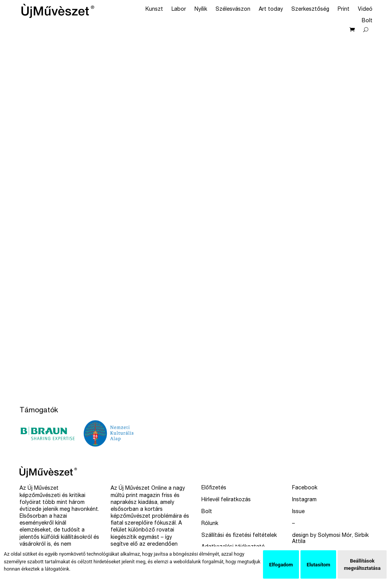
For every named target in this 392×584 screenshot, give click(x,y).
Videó (365, 10)
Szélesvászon (233, 10)
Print (344, 10)
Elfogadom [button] (281, 565)
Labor (179, 10)
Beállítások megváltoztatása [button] (362, 564)
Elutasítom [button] (318, 565)
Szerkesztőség (310, 10)
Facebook (305, 488)
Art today (271, 10)
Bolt (367, 21)
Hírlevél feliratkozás (226, 500)
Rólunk (210, 524)
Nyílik (201, 10)
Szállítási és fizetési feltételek (239, 536)
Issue (298, 512)
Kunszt (154, 10)
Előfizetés (214, 488)
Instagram (304, 500)
